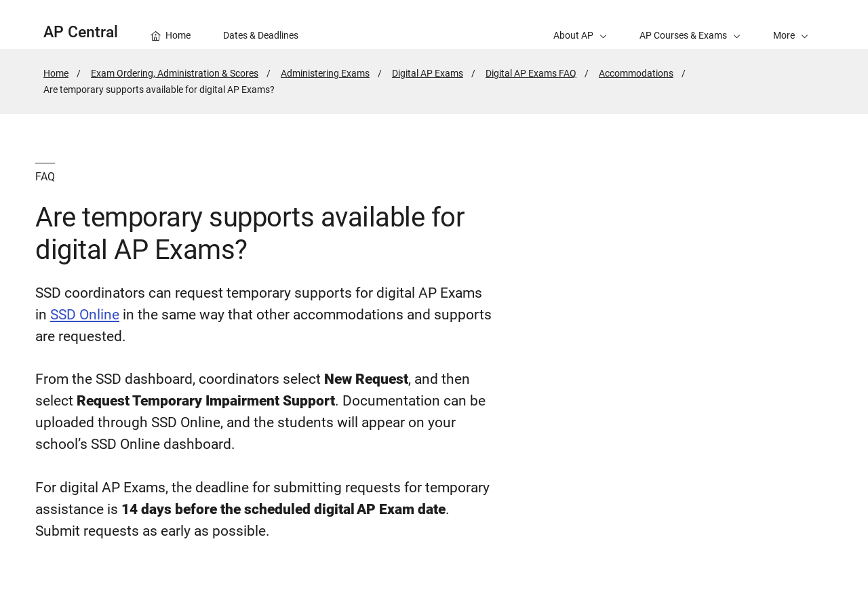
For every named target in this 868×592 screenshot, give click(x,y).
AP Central (81, 32)
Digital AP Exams (428, 73)
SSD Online (85, 315)
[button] (791, 24)
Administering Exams (325, 73)
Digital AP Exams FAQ (531, 73)
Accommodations (636, 73)
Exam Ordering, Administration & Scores (175, 73)
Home (56, 73)
